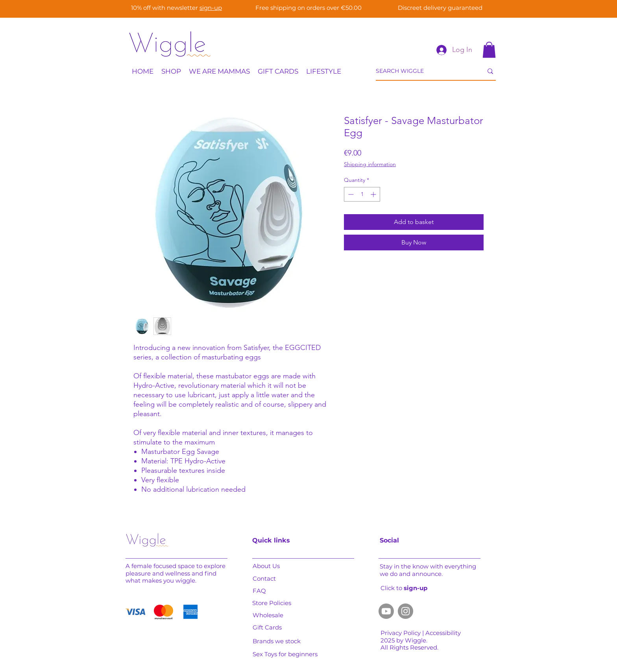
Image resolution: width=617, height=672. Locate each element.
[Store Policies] (274, 603)
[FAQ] (266, 591)
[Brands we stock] (283, 641)
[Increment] (374, 194)
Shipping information (370, 164)
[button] (489, 50)
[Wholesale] (269, 615)
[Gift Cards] (269, 628)
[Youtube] (386, 611)
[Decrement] (350, 194)
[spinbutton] (362, 194)
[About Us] (269, 566)
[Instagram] (405, 611)
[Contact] (267, 579)
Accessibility (444, 633)
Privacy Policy (401, 633)
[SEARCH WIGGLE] (423, 71)
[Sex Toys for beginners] (288, 654)
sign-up (211, 8)
